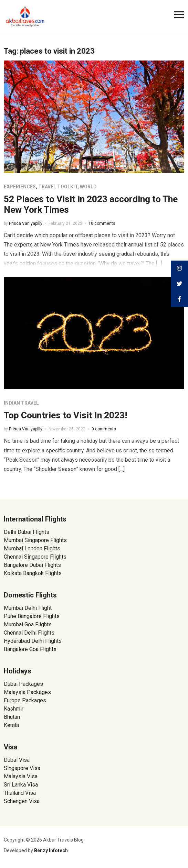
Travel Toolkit (58, 187)
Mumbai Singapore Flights (35, 540)
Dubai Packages (23, 684)
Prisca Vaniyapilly (26, 223)
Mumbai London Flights (32, 548)
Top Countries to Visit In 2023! (65, 415)
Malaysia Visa (21, 776)
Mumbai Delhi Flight (28, 608)
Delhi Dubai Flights (27, 532)
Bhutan (12, 717)
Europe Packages (25, 700)
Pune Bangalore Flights (32, 616)
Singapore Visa (22, 768)
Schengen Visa (22, 801)
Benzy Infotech (51, 850)
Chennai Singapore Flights (35, 557)
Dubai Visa (17, 760)
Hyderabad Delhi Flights (33, 641)
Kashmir (14, 709)
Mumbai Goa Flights (28, 624)
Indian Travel (21, 403)
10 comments (102, 223)
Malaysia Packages (27, 692)
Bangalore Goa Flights (30, 649)
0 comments (104, 429)
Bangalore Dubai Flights (32, 565)
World (88, 187)
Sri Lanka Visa (22, 785)
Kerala (11, 725)
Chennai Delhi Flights (29, 633)
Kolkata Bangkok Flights (33, 573)
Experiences (20, 187)
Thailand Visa (20, 793)
